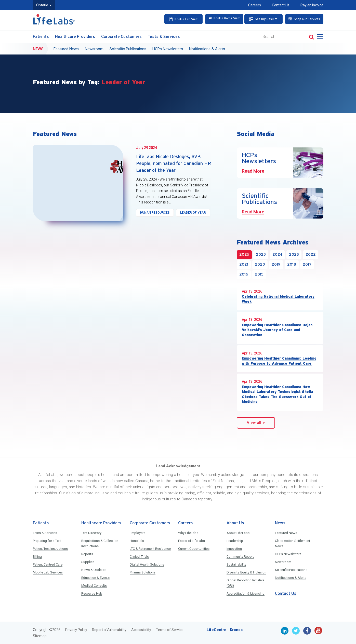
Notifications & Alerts (207, 48)
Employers (137, 533)
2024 (277, 255)
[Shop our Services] (303, 19)
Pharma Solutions (143, 572)
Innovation (234, 549)
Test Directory (91, 533)
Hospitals (137, 541)
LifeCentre (216, 630)
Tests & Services (164, 36)
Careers (255, 5)
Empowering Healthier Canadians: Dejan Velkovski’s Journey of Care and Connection (277, 330)
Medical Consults (94, 586)
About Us (235, 523)
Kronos (236, 630)
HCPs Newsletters (168, 48)
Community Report (240, 557)
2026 (244, 255)
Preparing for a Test (47, 541)
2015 (259, 275)
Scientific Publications (128, 48)
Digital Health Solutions (147, 564)
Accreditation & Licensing (246, 593)
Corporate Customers (121, 36)
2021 (244, 265)
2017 (307, 265)
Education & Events (95, 578)
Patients (41, 36)
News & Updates (94, 570)
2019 (276, 265)
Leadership (235, 541)
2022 (311, 255)
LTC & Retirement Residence (150, 549)
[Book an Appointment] (180, 19)
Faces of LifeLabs (192, 541)
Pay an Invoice (312, 5)
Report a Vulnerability (109, 630)
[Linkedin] (285, 631)
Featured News (66, 48)
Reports (87, 554)
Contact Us (281, 5)
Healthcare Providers (75, 36)
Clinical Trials (139, 557)
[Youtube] (318, 631)
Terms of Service (170, 630)
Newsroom (94, 48)
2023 (294, 255)
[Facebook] (307, 631)
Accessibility (141, 630)
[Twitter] (296, 631)
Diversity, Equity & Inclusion (246, 572)
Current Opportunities (194, 549)
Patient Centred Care (48, 564)
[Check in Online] (221, 19)
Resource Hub (92, 593)
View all (256, 423)
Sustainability (236, 564)
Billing (37, 557)
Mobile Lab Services (48, 572)
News (38, 48)
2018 (292, 265)
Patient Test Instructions (50, 549)
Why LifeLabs (188, 533)
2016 (244, 275)
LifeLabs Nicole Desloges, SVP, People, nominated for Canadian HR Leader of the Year (174, 164)
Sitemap (40, 636)
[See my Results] (262, 19)
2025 (261, 255)
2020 (260, 265)
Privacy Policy (76, 630)
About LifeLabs (238, 533)
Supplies (88, 562)
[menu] (321, 37)
